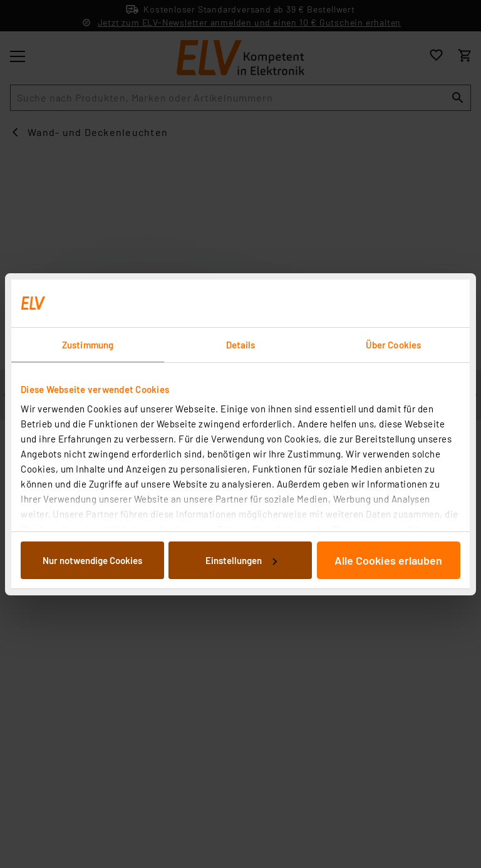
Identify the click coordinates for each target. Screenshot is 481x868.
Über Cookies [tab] (393, 345)
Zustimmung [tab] (88, 345)
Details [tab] (241, 345)
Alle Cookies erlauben (388, 560)
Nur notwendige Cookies (92, 560)
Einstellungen (241, 560)
